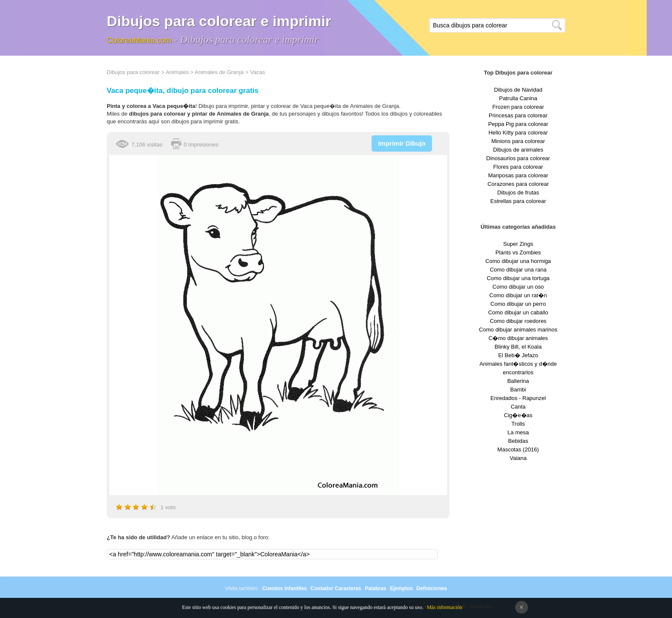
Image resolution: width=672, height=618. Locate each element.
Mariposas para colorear (518, 175)
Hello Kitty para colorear (518, 133)
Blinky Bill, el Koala (518, 347)
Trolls (518, 424)
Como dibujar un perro (518, 304)
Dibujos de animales (518, 150)
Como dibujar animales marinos (518, 330)
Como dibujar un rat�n (518, 295)
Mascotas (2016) (518, 449)
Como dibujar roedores (518, 321)
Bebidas (518, 441)
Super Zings (518, 244)
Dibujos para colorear (133, 72)
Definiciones (431, 588)
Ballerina (518, 381)
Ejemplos (401, 588)
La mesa (518, 432)
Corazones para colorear (518, 184)
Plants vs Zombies (518, 252)
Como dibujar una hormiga (518, 261)
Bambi (518, 390)
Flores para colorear (518, 167)
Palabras (375, 588)
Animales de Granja (219, 72)
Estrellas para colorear (518, 201)
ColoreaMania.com (139, 40)
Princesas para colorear (518, 115)
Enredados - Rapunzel (518, 398)
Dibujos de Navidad (518, 90)
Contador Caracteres (336, 588)
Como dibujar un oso (518, 287)
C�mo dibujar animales (518, 338)
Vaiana (518, 458)
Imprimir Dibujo (402, 143)
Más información (444, 607)
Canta (518, 407)
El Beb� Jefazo (518, 355)
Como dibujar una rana (518, 270)
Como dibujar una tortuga (518, 278)
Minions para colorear (518, 141)
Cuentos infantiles (285, 588)
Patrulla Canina (518, 98)
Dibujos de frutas (518, 193)
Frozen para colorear (518, 107)
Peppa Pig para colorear (518, 124)
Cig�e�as (518, 415)
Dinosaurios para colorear (518, 158)
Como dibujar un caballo (518, 312)
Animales (177, 72)
